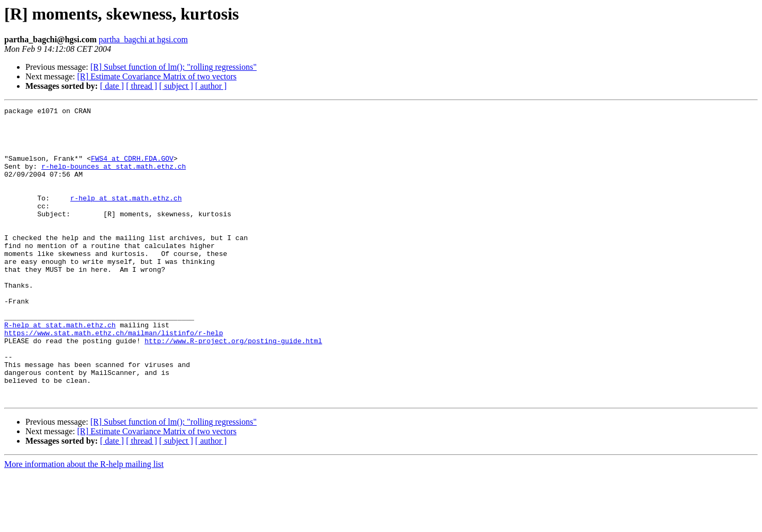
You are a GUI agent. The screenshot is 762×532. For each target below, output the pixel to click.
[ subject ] (176, 86)
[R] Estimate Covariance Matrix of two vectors (157, 76)
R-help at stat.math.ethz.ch (60, 369)
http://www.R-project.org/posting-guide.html (233, 388)
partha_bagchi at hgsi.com (143, 39)
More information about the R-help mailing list (84, 523)
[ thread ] (142, 86)
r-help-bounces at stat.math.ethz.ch (114, 179)
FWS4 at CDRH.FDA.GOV (132, 169)
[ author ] (211, 86)
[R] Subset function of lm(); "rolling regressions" (174, 67)
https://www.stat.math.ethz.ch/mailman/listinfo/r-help (114, 379)
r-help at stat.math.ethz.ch (126, 217)
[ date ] (112, 86)
